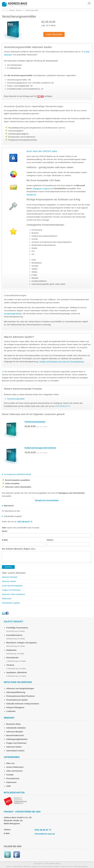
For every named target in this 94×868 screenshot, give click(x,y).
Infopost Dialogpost (15, 707)
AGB (8, 786)
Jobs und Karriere (14, 771)
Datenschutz (66, 866)
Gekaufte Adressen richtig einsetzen (23, 704)
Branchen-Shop (13, 724)
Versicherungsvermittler (32, 10)
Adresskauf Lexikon (15, 751)
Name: (5, 531)
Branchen (19, 10)
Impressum (11, 782)
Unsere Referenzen (15, 767)
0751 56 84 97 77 (43, 830)
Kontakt (10, 775)
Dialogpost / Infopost (41, 188)
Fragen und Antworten (11, 590)
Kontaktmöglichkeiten (13, 314)
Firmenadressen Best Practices (20, 696)
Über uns (10, 763)
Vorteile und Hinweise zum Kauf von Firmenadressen (62, 362)
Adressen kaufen (9, 581)
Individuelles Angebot (11, 603)
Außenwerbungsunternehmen (40, 448)
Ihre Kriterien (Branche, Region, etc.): (19, 549)
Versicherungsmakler (16, 399)
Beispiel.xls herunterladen (47, 500)
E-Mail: (5, 540)
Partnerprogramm (81, 866)
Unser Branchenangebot (12, 586)
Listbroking (17, 866)
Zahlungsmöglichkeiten (17, 739)
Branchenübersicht (15, 735)
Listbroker (11, 711)
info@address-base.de (45, 834)
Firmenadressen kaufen (17, 700)
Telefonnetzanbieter (35, 422)
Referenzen (7, 599)
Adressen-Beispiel (10, 577)
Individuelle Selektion (16, 728)
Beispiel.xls (31, 195)
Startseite (12, 10)
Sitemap (27, 866)
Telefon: (50, 540)
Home (9, 866)
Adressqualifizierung (16, 692)
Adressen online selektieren (14, 594)
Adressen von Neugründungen (20, 688)
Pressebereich (13, 778)
